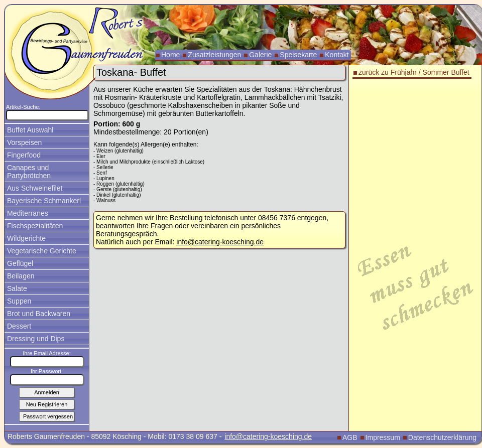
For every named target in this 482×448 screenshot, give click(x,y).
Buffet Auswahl (30, 130)
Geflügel (20, 263)
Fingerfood (24, 155)
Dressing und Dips (36, 339)
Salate (17, 288)
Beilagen (21, 276)
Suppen (19, 301)
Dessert (19, 326)
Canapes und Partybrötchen (29, 172)
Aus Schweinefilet (35, 188)
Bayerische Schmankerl (44, 201)
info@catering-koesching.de (220, 242)
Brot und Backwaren (39, 314)
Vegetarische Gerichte (42, 251)
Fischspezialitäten (35, 226)
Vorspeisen (24, 142)
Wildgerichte (26, 238)
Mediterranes (28, 213)
